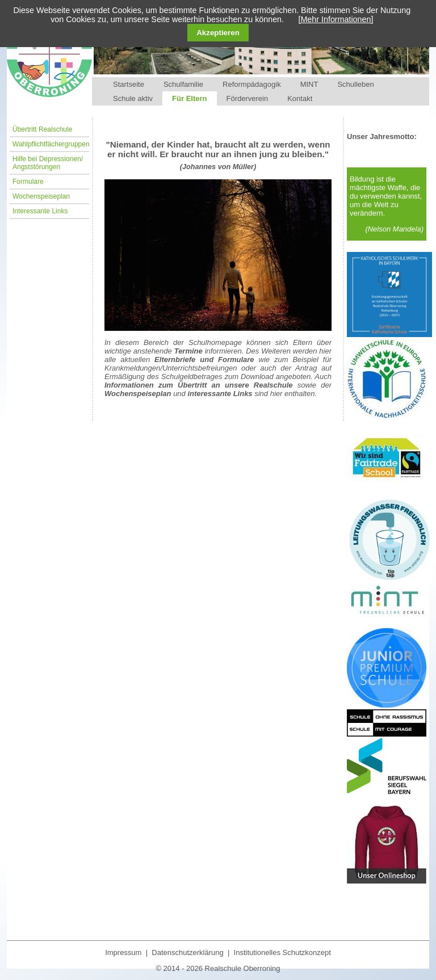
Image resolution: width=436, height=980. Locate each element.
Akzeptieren (218, 33)
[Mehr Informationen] (336, 19)
